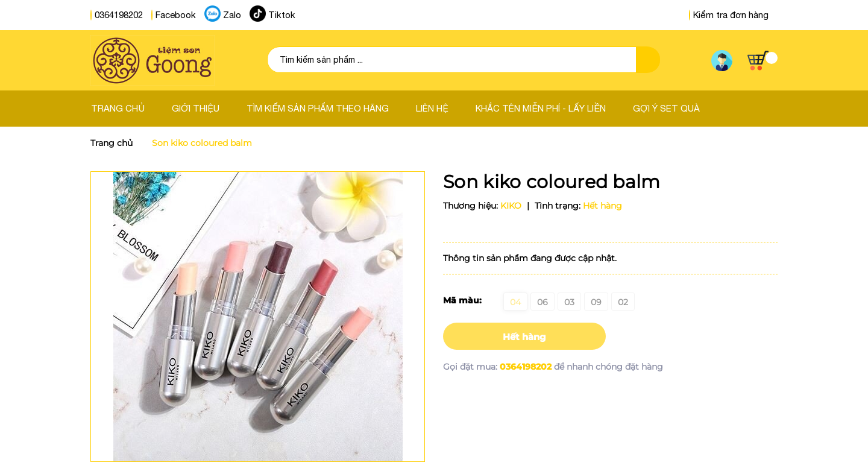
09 (596, 302)
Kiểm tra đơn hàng (729, 15)
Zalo (232, 15)
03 (569, 302)
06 (542, 302)
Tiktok (282, 15)
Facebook (176, 15)
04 (515, 302)
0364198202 (119, 15)
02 (623, 302)
